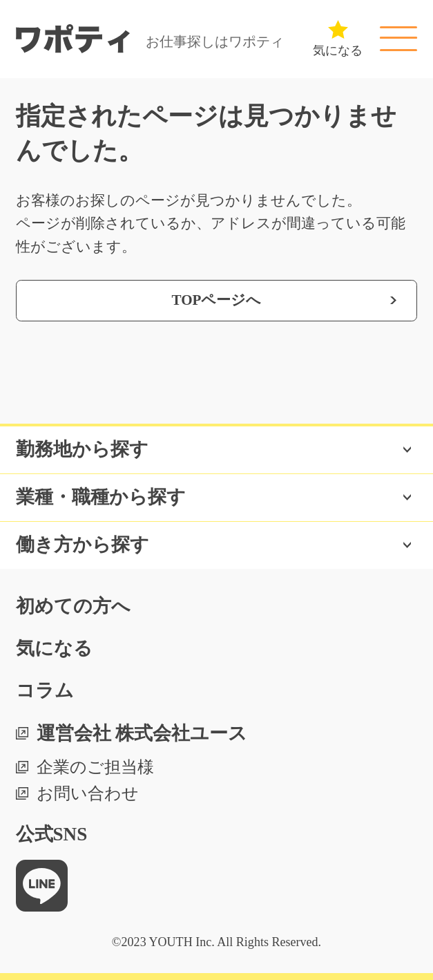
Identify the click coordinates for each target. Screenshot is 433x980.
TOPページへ (217, 300)
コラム (45, 690)
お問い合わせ (88, 793)
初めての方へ (73, 606)
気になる (54, 648)
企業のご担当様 (95, 767)
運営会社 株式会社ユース (142, 733)
